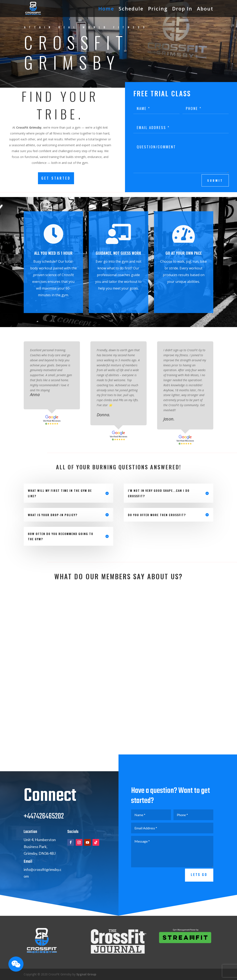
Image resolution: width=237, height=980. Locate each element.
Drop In (182, 9)
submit (215, 180)
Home (106, 9)
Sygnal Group (86, 974)
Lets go (199, 888)
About (205, 9)
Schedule (131, 9)
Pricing (158, 9)
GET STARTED (56, 178)
